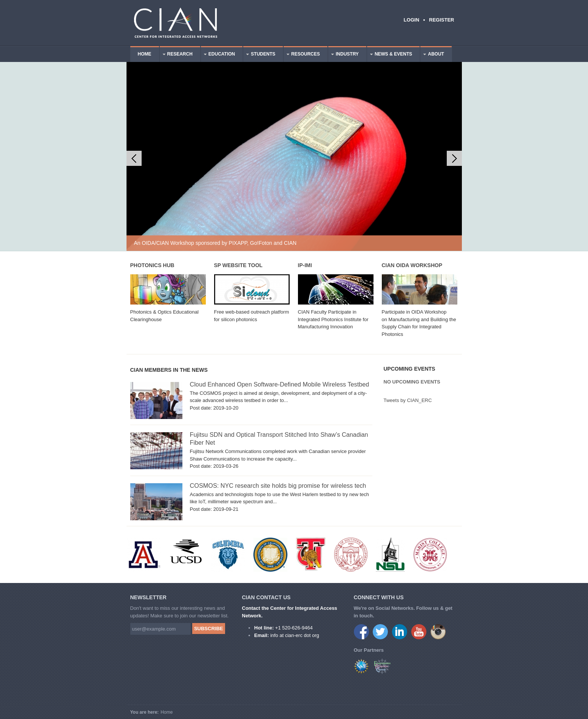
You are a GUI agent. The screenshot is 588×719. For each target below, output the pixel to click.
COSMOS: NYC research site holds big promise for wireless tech (278, 486)
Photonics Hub (152, 265)
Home (145, 54)
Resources (302, 55)
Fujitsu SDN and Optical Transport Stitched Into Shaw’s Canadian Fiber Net (279, 438)
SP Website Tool (238, 265)
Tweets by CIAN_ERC (408, 400)
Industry (343, 55)
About (432, 55)
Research (176, 55)
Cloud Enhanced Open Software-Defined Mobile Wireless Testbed (280, 384)
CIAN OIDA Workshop (412, 265)
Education (218, 55)
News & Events (390, 55)
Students (259, 55)
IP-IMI (305, 265)
